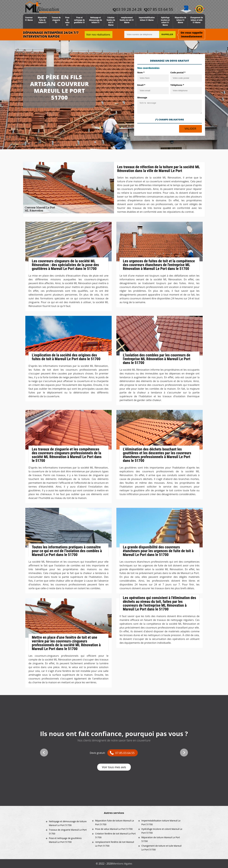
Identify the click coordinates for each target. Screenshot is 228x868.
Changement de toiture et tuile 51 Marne (197, 20)
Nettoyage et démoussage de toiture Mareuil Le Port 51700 (68, 823)
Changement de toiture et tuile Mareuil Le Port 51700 (161, 848)
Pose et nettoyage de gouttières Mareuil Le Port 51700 (65, 840)
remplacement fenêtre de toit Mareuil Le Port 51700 (115, 844)
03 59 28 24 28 (127, 9)
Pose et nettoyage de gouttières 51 (79, 20)
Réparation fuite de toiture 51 (42, 20)
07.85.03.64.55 (125, 753)
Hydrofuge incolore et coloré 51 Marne (165, 21)
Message (142, 97)
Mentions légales (122, 864)
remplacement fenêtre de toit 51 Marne (127, 20)
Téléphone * (177, 85)
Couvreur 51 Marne (29, 19)
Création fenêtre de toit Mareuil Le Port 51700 (115, 835)
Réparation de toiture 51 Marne (180, 20)
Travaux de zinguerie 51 (56, 20)
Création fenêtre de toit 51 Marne (111, 21)
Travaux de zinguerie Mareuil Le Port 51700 (68, 832)
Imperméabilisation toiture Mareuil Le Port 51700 (161, 822)
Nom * (141, 72)
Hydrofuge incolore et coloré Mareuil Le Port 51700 (162, 831)
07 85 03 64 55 (159, 9)
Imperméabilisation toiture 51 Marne (147, 19)
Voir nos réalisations (98, 35)
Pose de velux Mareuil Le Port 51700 (114, 829)
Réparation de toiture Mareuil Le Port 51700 (161, 839)
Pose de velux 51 (67, 21)
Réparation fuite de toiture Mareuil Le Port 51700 (115, 822)
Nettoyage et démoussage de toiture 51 (95, 20)
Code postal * (178, 72)
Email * (141, 85)
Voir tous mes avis (114, 767)
